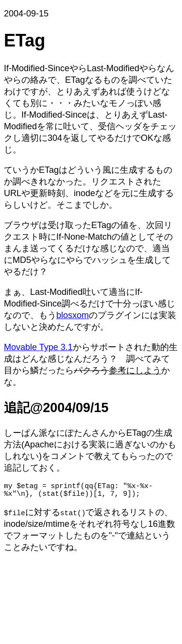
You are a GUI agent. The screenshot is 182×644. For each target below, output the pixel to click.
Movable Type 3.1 (38, 347)
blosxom (73, 315)
